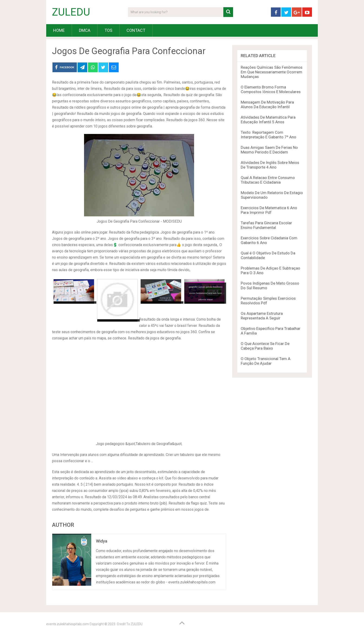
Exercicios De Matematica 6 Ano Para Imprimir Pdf (269, 210)
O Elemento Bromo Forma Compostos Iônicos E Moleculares (271, 89)
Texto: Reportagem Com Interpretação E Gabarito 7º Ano (268, 135)
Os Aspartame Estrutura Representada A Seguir (262, 316)
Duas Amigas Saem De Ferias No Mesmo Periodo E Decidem (269, 150)
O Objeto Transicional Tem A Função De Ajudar (266, 361)
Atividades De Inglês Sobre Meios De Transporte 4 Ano (270, 165)
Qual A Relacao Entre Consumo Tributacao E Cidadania (268, 180)
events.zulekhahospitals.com (68, 624)
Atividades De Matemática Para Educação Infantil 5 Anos (268, 120)
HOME (59, 30)
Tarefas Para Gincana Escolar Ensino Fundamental (266, 225)
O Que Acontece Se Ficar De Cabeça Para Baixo (265, 346)
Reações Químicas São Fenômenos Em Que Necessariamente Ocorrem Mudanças (272, 72)
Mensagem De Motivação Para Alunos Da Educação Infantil (267, 104)
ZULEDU (71, 12)
